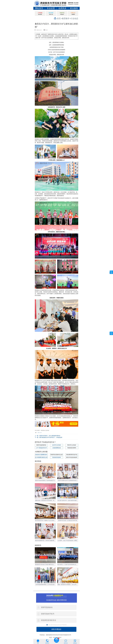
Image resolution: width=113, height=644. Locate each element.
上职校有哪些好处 (56, 448)
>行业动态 (74, 19)
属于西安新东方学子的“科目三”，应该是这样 (51, 437)
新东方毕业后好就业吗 (72, 457)
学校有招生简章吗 (72, 448)
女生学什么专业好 (56, 445)
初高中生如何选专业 (41, 445)
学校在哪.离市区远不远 (72, 455)
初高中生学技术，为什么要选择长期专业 (50, 436)
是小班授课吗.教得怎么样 (41, 457)
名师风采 (62, 8)
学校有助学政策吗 (56, 457)
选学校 (41, 433)
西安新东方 (39, 433)
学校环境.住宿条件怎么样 (57, 455)
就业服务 (74, 8)
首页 (59, 18)
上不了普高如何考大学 (41, 448)
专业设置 (51, 8)
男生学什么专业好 (72, 445)
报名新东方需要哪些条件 (41, 455)
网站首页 (39, 8)
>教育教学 (65, 19)
